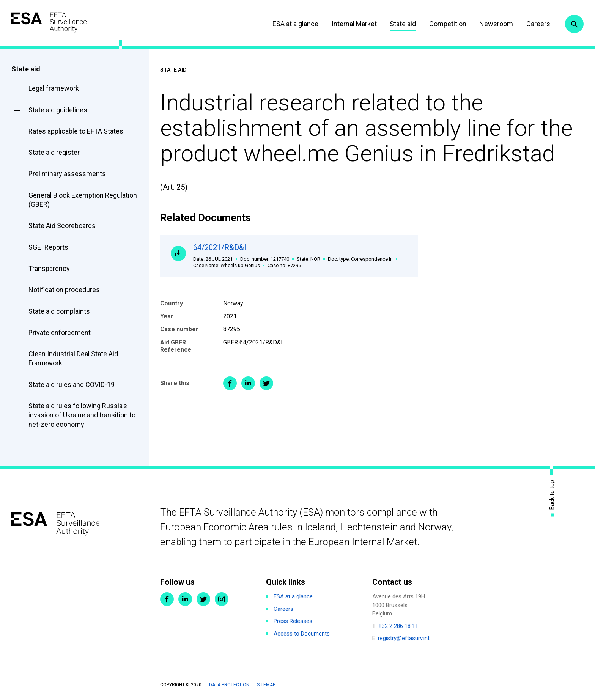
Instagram (222, 599)
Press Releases (293, 621)
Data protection (229, 685)
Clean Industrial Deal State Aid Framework (73, 358)
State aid (399, 24)
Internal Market (350, 24)
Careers (534, 24)
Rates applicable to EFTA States (76, 131)
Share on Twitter (266, 385)
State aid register (54, 152)
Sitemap (266, 685)
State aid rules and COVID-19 (72, 385)
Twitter (203, 599)
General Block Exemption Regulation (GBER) (83, 200)
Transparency (49, 268)
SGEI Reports (48, 247)
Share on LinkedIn (248, 385)
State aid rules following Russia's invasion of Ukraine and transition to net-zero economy (82, 415)
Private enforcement (60, 333)
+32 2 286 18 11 (398, 626)
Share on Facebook (230, 385)
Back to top (552, 495)
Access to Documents (302, 634)
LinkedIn (185, 599)
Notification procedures (64, 290)
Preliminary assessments (67, 174)
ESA (55, 23)
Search (573, 24)
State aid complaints (59, 311)
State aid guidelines (58, 110)
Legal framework (54, 88)
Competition (444, 24)
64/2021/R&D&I (301, 257)
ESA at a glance (292, 24)
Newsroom (492, 24)
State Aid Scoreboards (62, 226)
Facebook (167, 599)
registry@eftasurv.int (404, 638)
